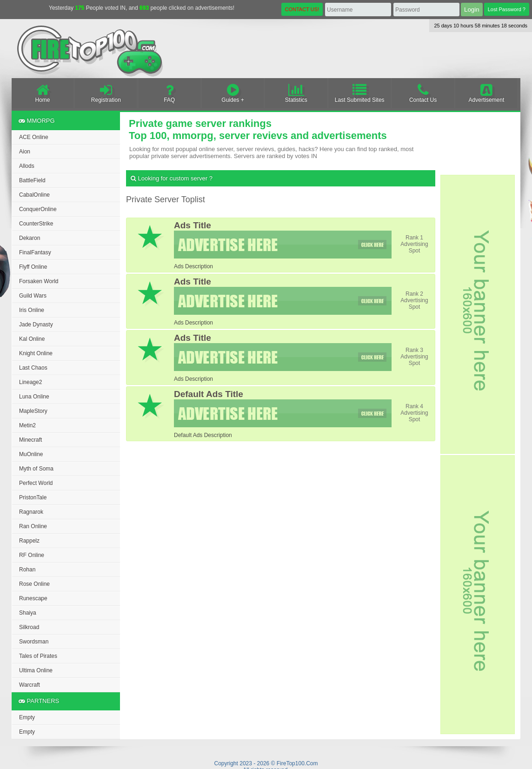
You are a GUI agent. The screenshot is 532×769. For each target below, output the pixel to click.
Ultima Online (36, 670)
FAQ (170, 93)
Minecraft (30, 440)
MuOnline (31, 454)
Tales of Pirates (38, 656)
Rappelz (29, 541)
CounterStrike (36, 224)
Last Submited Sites (360, 93)
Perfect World (36, 483)
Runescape (33, 598)
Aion (25, 152)
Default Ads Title (209, 394)
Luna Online (34, 397)
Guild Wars (33, 296)
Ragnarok (31, 512)
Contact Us (423, 93)
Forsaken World (39, 281)
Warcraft (30, 685)
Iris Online (32, 310)
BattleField (32, 180)
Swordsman (34, 642)
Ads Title (193, 225)
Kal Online (32, 339)
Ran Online (33, 526)
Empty (27, 717)
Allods (27, 166)
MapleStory (33, 411)
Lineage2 (30, 382)
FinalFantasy (35, 252)
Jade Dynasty (36, 325)
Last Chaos (33, 368)
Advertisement (486, 93)
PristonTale (33, 497)
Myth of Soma (36, 469)
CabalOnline (34, 195)
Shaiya (28, 613)
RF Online (32, 555)
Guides (233, 93)
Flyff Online (33, 267)
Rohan (27, 570)
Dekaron (30, 238)
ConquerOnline (38, 209)
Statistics (296, 93)
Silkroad (29, 627)
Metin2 (27, 425)
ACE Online (34, 137)
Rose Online (34, 584)
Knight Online (36, 353)
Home (43, 93)
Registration (106, 93)
